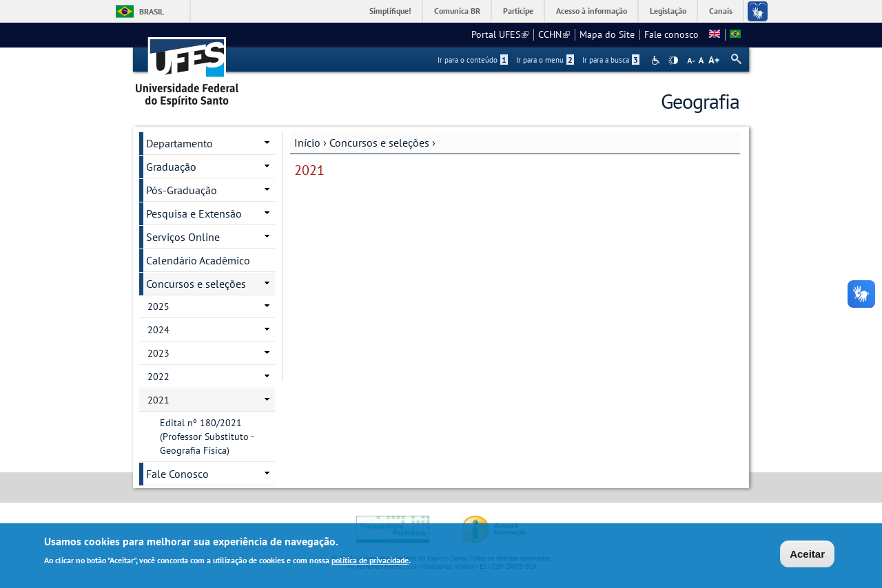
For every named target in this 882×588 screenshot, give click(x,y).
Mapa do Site (607, 34)
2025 (158, 306)
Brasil (152, 11)
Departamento (180, 143)
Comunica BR (457, 11)
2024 (158, 330)
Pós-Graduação (182, 190)
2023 (158, 353)
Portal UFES (500, 34)
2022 (158, 377)
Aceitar (807, 555)
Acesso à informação (592, 11)
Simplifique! (390, 11)
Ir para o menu (545, 60)
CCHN (554, 34)
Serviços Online (183, 237)
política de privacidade (370, 561)
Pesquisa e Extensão (194, 213)
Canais (721, 11)
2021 (158, 400)
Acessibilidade (657, 60)
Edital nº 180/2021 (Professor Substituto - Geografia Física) (207, 437)
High (673, 61)
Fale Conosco (177, 474)
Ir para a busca (611, 60)
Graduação (171, 167)
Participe (518, 11)
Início (307, 143)
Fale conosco (671, 34)
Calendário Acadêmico (198, 260)
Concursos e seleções (379, 143)
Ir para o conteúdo (473, 60)
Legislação (668, 11)
